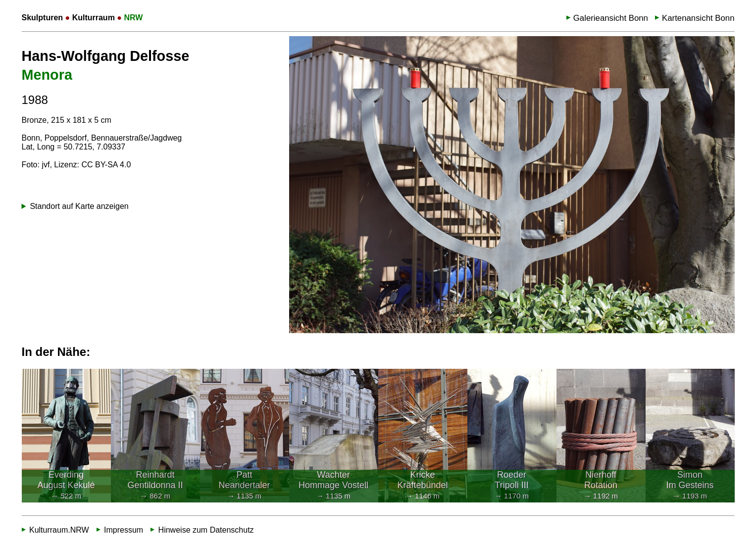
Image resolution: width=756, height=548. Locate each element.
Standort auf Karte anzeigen (79, 206)
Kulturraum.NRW (59, 530)
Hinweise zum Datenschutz (206, 530)
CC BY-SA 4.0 (106, 165)
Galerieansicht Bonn (611, 18)
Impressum (124, 530)
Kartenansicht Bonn (698, 18)
